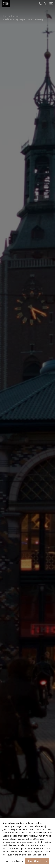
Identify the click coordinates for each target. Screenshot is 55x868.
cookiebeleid (40, 855)
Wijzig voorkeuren (14, 861)
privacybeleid (25, 855)
